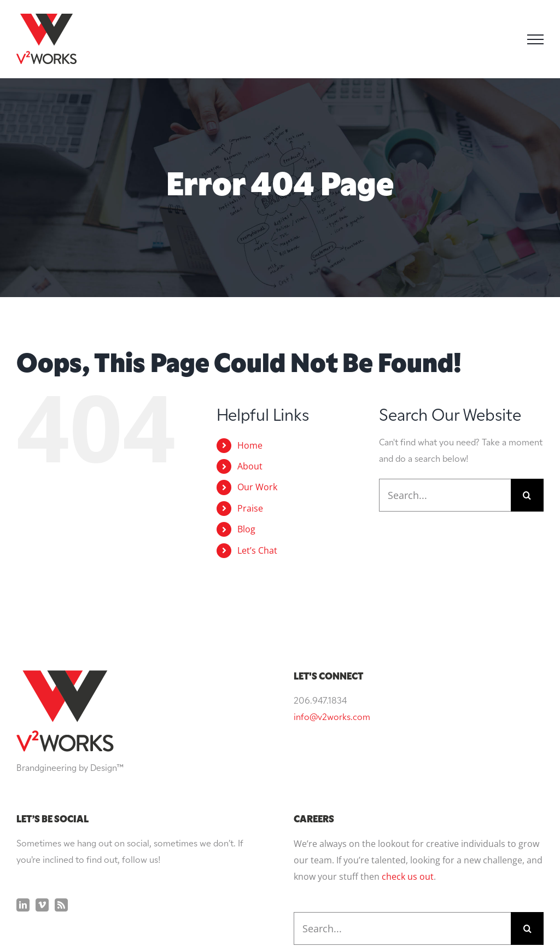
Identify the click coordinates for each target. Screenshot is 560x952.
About (250, 466)
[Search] (527, 495)
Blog (246, 529)
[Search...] (445, 495)
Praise (250, 508)
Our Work (257, 487)
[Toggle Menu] (535, 39)
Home (250, 445)
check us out (408, 876)
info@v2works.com (332, 718)
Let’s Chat (257, 550)
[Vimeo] (42, 905)
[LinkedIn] (23, 905)
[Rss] (61, 905)
